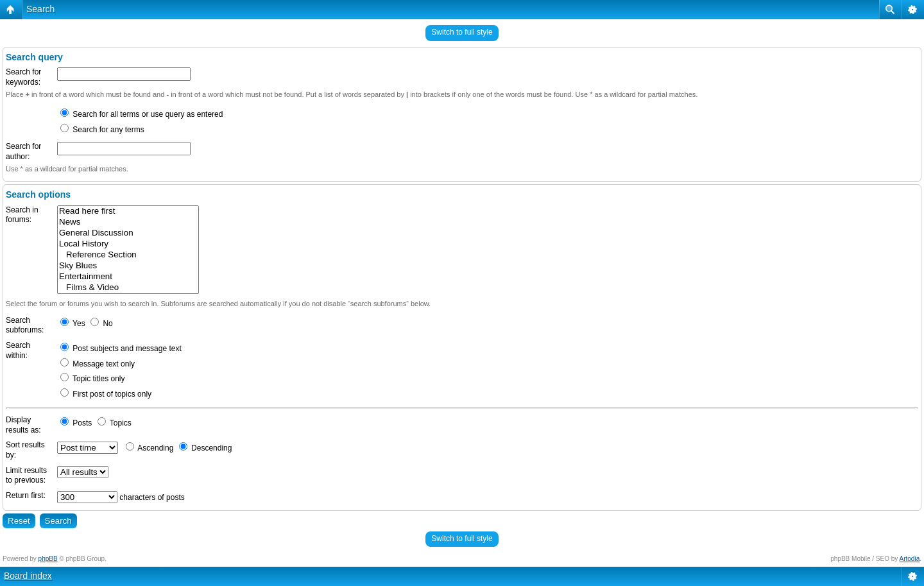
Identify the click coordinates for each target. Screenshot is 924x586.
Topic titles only (93, 379)
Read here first (128, 211)
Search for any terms (102, 130)
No (102, 323)
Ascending (150, 448)
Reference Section (128, 255)
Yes (73, 323)
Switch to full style (462, 32)
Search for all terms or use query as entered (141, 114)
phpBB (48, 559)
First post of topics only (106, 394)
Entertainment (128, 277)
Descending (206, 448)
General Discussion (128, 233)
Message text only (98, 364)
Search (40, 9)
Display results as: (23, 425)
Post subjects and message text (121, 349)
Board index (28, 576)
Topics (115, 423)
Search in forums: (22, 215)
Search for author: (23, 151)
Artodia (910, 559)
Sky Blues (128, 266)
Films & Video (128, 288)
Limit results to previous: (26, 476)
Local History (128, 244)
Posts (76, 423)
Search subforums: (25, 325)
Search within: (18, 350)
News (128, 222)
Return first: (26, 496)
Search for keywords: (23, 77)
